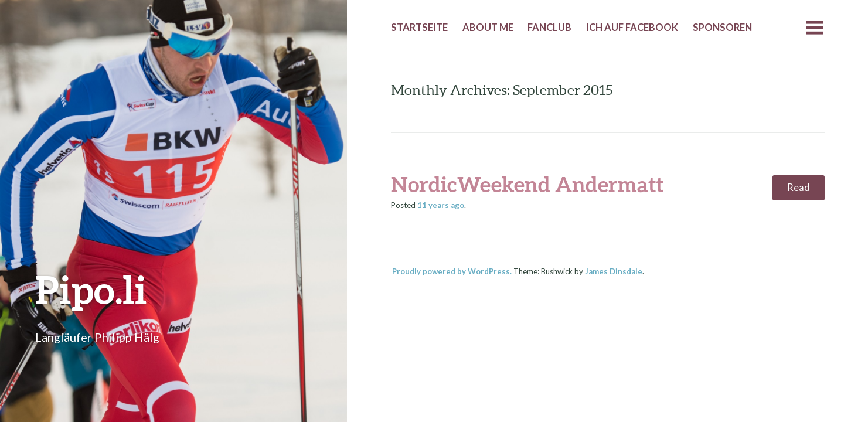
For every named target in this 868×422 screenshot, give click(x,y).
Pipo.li (91, 289)
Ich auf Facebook (632, 28)
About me (488, 28)
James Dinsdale (614, 271)
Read (799, 188)
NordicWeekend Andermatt (527, 184)
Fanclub (549, 28)
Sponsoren (722, 28)
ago (441, 205)
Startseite (419, 28)
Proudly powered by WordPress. (452, 271)
